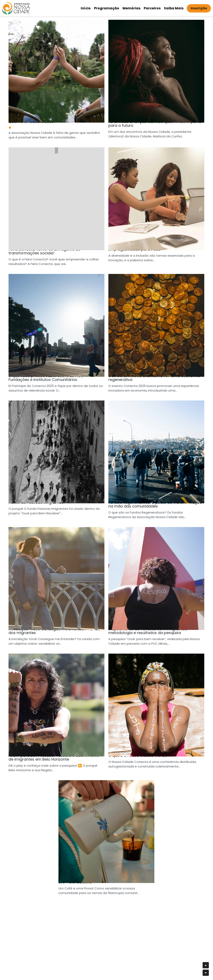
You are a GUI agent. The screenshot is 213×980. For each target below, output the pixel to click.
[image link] (16, 8)
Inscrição (199, 8)
